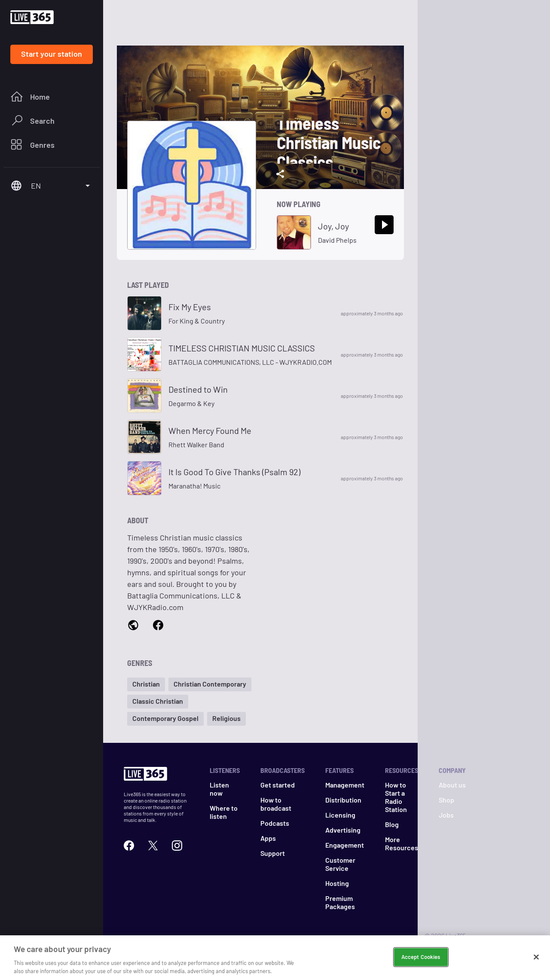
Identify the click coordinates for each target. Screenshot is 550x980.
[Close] (536, 960)
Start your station (52, 54)
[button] (146, 684)
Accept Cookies (421, 959)
